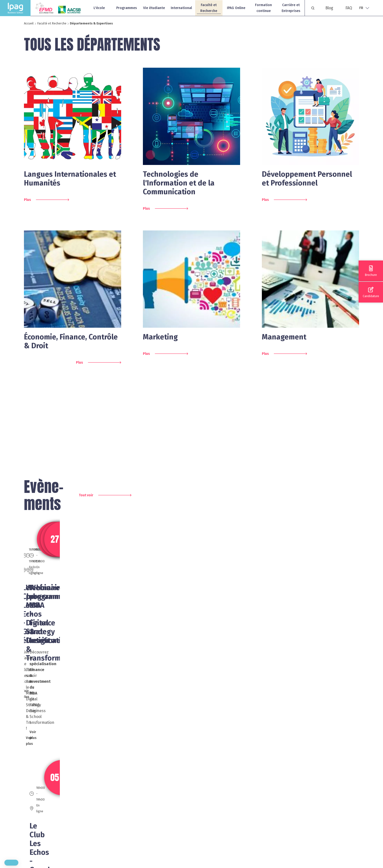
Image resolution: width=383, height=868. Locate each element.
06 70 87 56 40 (75, 837)
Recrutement (303, 807)
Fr (361, 8)
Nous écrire (233, 837)
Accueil (29, 23)
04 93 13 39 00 (164, 807)
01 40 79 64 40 (75, 807)
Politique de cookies (309, 817)
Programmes (127, 8)
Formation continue (263, 8)
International (181, 8)
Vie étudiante (154, 8)
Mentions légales (306, 786)
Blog (329, 8)
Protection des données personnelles (325, 827)
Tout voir (86, 495)
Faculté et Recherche (209, 8)
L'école (99, 8)
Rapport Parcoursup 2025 (314, 838)
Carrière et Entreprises (291, 8)
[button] (11, 863)
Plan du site (302, 796)
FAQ (349, 8)
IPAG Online (236, 8)
